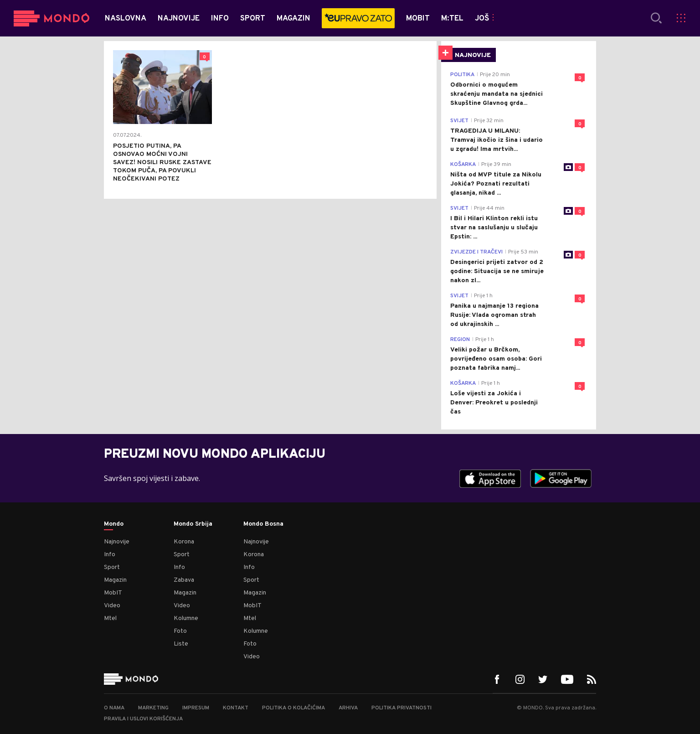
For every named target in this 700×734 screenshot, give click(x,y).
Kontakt (236, 708)
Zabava (184, 580)
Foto (180, 631)
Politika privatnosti (401, 708)
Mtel (110, 618)
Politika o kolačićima (293, 708)
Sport (112, 567)
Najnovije (117, 542)
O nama (114, 708)
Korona (184, 542)
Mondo (114, 524)
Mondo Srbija (193, 524)
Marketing (153, 708)
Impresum (196, 708)
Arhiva (348, 708)
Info (110, 555)
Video (112, 606)
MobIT (113, 593)
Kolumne (186, 618)
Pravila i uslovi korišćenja (143, 719)
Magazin (115, 580)
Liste (181, 644)
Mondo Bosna (263, 524)
